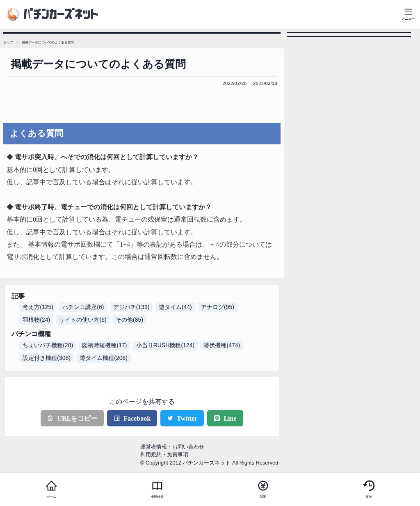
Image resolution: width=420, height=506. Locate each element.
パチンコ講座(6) (83, 307)
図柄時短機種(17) (104, 345)
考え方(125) (38, 307)
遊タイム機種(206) (104, 358)
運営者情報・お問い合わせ (172, 447)
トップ (8, 42)
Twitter (182, 418)
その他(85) (129, 320)
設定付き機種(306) (47, 358)
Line (225, 418)
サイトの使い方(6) (83, 320)
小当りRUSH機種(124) (165, 345)
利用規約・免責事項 (164, 454)
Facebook (132, 418)
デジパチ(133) (131, 307)
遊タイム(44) (175, 307)
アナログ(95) (218, 307)
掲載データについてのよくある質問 (48, 42)
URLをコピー (72, 418)
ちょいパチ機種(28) (48, 345)
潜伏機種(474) (222, 345)
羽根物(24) (36, 320)
